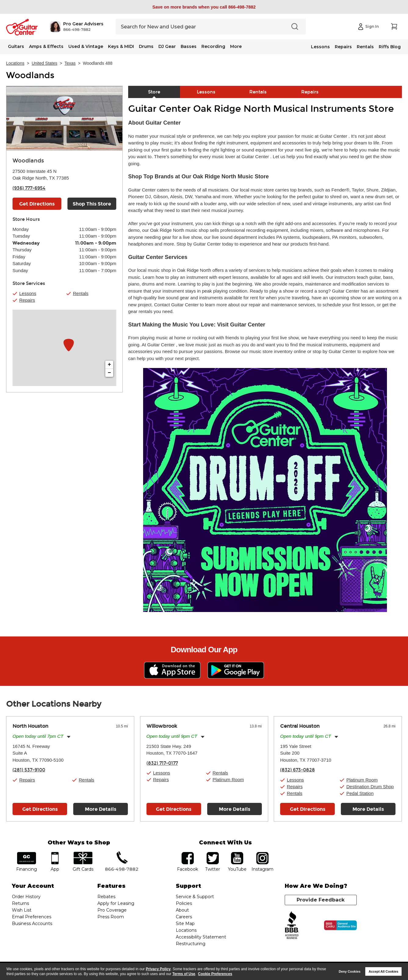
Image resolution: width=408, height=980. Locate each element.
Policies (184, 903)
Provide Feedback (321, 900)
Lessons (320, 47)
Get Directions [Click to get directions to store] (37, 204)
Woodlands (30, 75)
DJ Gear (167, 46)
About (182, 910)
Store (154, 92)
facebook (188, 854)
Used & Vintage (86, 46)
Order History (26, 897)
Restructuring (191, 944)
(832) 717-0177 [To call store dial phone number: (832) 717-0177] (162, 763)
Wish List (22, 910)
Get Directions (40, 809)
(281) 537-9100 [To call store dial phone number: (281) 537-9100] (29, 770)
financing (26, 854)
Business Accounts (32, 924)
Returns (20, 903)
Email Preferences (32, 917)
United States (45, 63)
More (236, 46)
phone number (122, 854)
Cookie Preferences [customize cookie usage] (215, 974)
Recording (213, 46)
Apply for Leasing (116, 903)
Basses (189, 46)
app (55, 854)
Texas (70, 63)
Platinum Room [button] (228, 780)
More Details (101, 809)
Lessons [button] (28, 293)
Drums (146, 46)
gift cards (83, 854)
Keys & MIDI (121, 46)
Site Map (185, 924)
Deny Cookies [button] (350, 971)
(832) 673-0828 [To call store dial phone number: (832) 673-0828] (298, 770)
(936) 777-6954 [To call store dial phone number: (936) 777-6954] (29, 188)
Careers (184, 917)
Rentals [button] (81, 293)
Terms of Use (184, 974)
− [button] (109, 373)
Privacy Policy (158, 969)
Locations (15, 63)
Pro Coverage (112, 910)
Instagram (263, 854)
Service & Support (195, 897)
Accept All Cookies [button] (383, 971)
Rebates (106, 897)
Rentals (365, 47)
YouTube (237, 854)
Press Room (111, 917)
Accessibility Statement (201, 937)
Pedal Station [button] (360, 793)
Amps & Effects (46, 46)
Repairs (343, 47)
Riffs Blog (390, 47)
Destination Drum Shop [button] (370, 787)
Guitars (16, 46)
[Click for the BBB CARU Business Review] (340, 925)
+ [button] (109, 365)
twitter (213, 854)
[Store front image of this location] (64, 118)
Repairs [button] (27, 300)
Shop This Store (92, 204)
